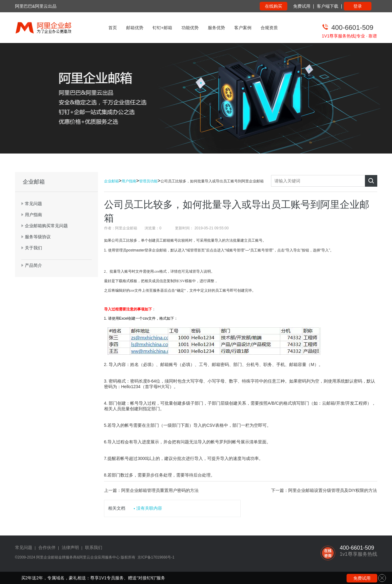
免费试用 (302, 6)
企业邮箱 (111, 181)
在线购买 (274, 6)
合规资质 (269, 28)
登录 (358, 6)
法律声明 (70, 547)
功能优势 (190, 28)
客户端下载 (328, 6)
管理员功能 (148, 181)
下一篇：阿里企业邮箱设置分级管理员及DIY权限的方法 (324, 490)
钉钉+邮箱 (162, 28)
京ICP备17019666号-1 (156, 557)
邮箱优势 (135, 28)
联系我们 (94, 547)
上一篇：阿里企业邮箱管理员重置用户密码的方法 (151, 490)
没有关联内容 (149, 508)
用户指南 (129, 181)
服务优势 (216, 28)
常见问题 (24, 547)
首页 (113, 28)
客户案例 (243, 28)
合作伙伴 (47, 547)
